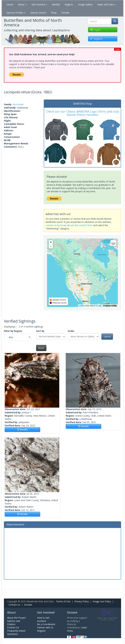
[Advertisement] (62, 553)
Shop (54, 13)
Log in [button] (95, 30)
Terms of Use (63, 601)
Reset (41, 348)
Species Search (38, 13)
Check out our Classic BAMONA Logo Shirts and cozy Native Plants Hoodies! (82, 113)
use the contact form (81, 225)
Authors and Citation (14, 623)
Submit (107, 336)
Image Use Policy (102, 601)
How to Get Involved (43, 619)
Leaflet (82, 306)
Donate (65, 13)
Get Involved (39, 4)
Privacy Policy (82, 601)
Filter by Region (13, 331)
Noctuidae (18, 104)
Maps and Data (107, 4)
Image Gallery (85, 4)
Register (41, 631)
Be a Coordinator (46, 624)
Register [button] (96, 39)
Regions (69, 4)
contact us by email (56, 225)
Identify (56, 4)
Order (71, 331)
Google (98, 306)
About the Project (17, 618)
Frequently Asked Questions (16, 632)
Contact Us (14, 605)
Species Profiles (16, 13)
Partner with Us (45, 627)
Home (10, 4)
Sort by (40, 331)
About (22, 4)
